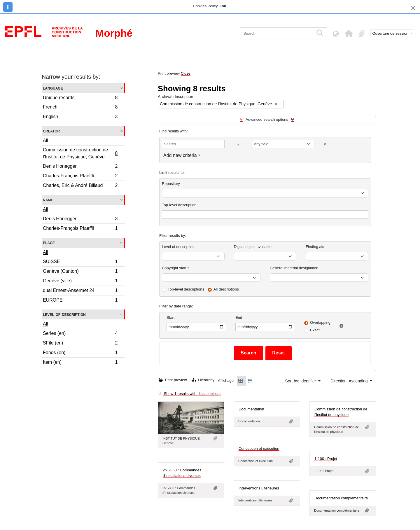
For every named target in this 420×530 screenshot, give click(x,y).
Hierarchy (203, 380)
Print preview (173, 380)
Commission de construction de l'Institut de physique (341, 412)
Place (49, 243)
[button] (349, 34)
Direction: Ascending (350, 381)
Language (53, 88)
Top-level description (179, 205)
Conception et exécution (259, 448)
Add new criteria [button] (180, 155)
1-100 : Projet (326, 459)
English (80, 117)
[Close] (413, 8)
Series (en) (80, 334)
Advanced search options (267, 119)
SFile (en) (80, 344)
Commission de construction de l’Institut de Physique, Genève (80, 153)
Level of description (64, 314)
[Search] (277, 33)
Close (186, 73)
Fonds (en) (80, 353)
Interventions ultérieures (259, 488)
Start (170, 318)
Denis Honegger (80, 167)
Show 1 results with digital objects (189, 394)
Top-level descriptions (186, 289)
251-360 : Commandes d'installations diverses (182, 473)
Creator (51, 131)
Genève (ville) (80, 282)
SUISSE (80, 262)
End (239, 318)
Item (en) (80, 363)
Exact (315, 330)
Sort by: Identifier (301, 381)
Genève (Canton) (80, 272)
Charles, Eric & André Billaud (80, 186)
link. (223, 6)
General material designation (294, 268)
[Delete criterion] (325, 144)
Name (48, 200)
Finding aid (315, 247)
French (80, 108)
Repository (171, 184)
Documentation (251, 409)
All (45, 140)
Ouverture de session (391, 33)
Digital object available (253, 247)
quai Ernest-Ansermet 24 (80, 291)
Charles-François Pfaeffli (80, 177)
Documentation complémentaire (341, 498)
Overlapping (320, 322)
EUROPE (80, 301)
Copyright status (176, 268)
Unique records (80, 98)
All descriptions (226, 289)
